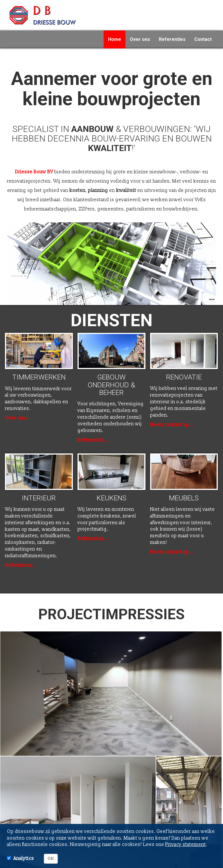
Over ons (140, 39)
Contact (203, 39)
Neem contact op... (172, 425)
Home (115, 39)
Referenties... (93, 440)
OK (51, 859)
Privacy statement (186, 845)
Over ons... (17, 418)
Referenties (172, 39)
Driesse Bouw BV (34, 172)
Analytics (24, 858)
